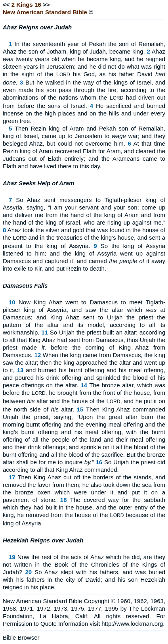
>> (46, 5)
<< (6, 5)
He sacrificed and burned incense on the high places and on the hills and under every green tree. (84, 113)
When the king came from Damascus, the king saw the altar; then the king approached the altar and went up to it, (84, 362)
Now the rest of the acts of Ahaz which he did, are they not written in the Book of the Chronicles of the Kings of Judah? (84, 564)
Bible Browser (21, 637)
